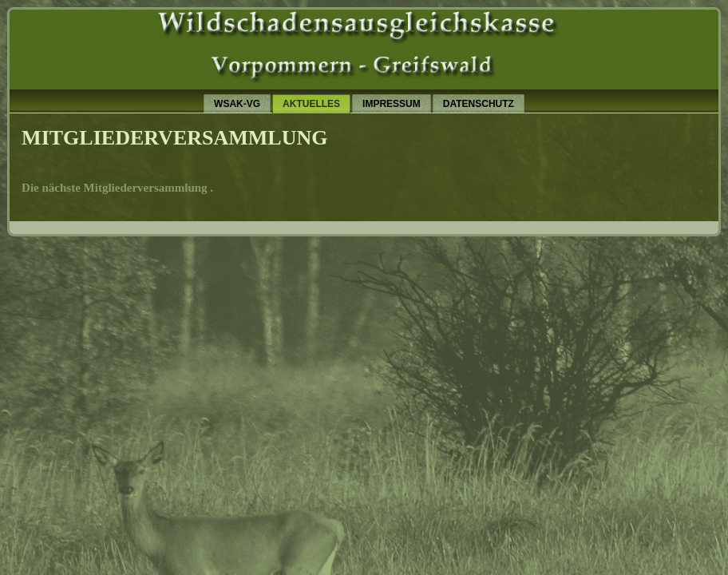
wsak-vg (237, 104)
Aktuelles (311, 104)
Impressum (392, 104)
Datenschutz (479, 104)
